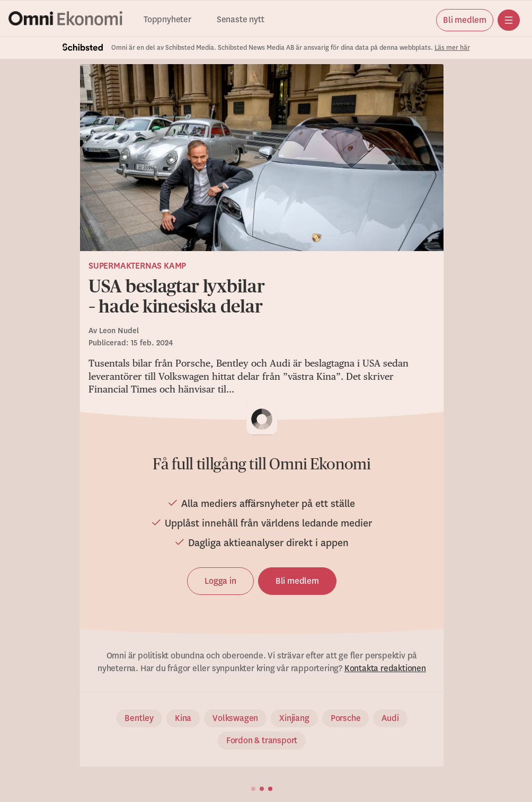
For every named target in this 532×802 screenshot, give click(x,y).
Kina (183, 718)
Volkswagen (235, 718)
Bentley (139, 718)
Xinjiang (294, 718)
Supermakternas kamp (137, 266)
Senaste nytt (241, 20)
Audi (390, 718)
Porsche (346, 718)
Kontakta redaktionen (385, 669)
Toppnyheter (167, 20)
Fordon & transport (262, 741)
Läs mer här (452, 48)
